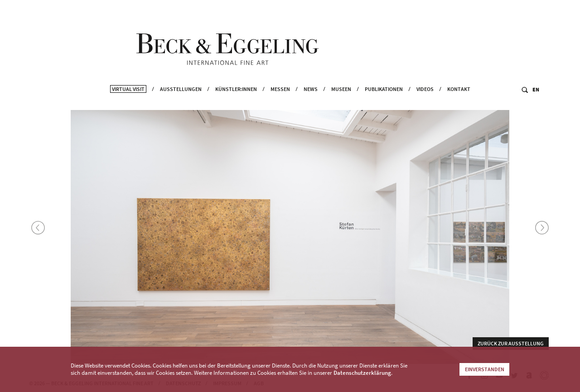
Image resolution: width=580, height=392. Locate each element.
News (311, 104)
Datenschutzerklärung (362, 373)
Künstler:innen (236, 104)
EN (536, 105)
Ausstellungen (181, 104)
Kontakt (459, 104)
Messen (280, 104)
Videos (425, 104)
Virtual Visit (128, 104)
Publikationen (384, 104)
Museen (341, 104)
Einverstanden (485, 369)
